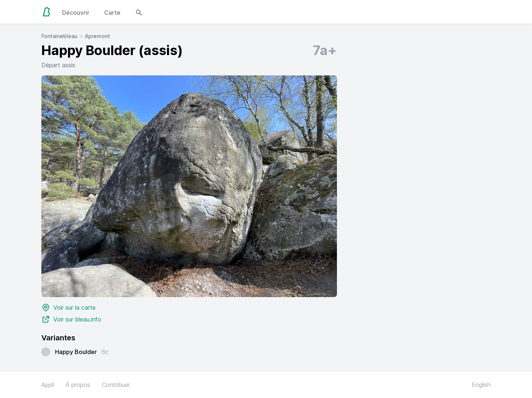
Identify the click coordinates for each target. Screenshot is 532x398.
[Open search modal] (139, 12)
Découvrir (76, 13)
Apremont (98, 36)
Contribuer (116, 385)
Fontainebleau (59, 36)
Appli (48, 385)
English (481, 385)
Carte (112, 13)
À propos (78, 385)
